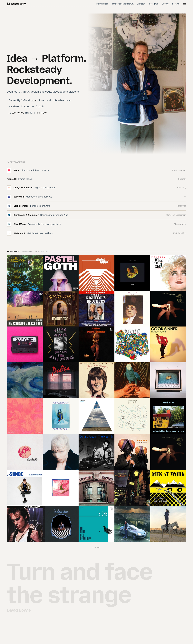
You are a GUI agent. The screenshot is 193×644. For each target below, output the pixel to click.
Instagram (153, 4)
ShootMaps (20, 224)
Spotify (165, 4)
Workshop (18, 113)
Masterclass (102, 4)
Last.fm (176, 4)
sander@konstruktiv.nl (123, 4)
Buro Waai (19, 197)
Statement (19, 233)
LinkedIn (141, 4)
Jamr (34, 100)
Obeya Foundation (23, 188)
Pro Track (42, 113)
